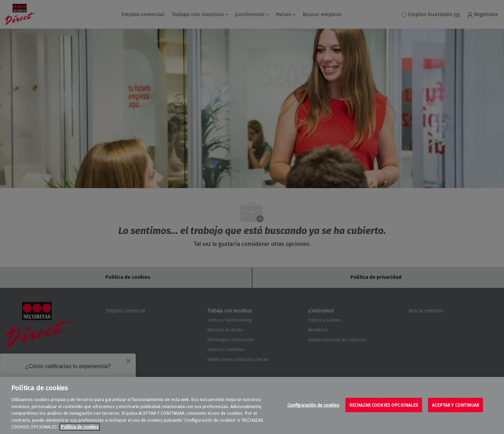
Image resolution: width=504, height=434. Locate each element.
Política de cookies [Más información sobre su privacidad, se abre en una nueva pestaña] (80, 427)
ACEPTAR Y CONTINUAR (455, 405)
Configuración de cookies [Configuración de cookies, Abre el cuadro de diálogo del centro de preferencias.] (313, 405)
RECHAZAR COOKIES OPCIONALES (384, 405)
